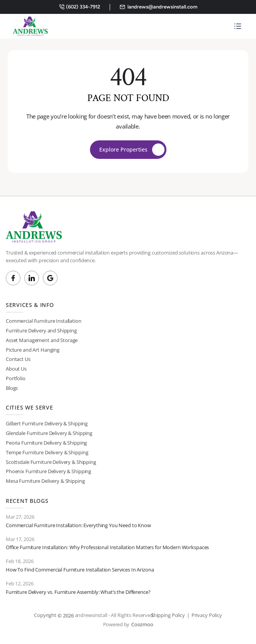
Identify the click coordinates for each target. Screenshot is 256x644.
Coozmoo (142, 624)
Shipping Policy (168, 615)
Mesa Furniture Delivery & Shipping (45, 481)
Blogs (12, 388)
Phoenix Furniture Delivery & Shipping (48, 471)
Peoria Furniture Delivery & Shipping (46, 443)
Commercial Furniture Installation (44, 321)
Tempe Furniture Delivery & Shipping (47, 452)
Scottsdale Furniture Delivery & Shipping (51, 462)
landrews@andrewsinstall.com (162, 7)
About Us (16, 369)
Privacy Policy (207, 615)
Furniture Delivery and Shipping (41, 330)
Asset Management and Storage (42, 340)
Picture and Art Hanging (33, 350)
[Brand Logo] (30, 26)
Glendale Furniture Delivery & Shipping (49, 433)
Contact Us (18, 359)
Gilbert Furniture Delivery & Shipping (47, 423)
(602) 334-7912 (83, 7)
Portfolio (16, 378)
